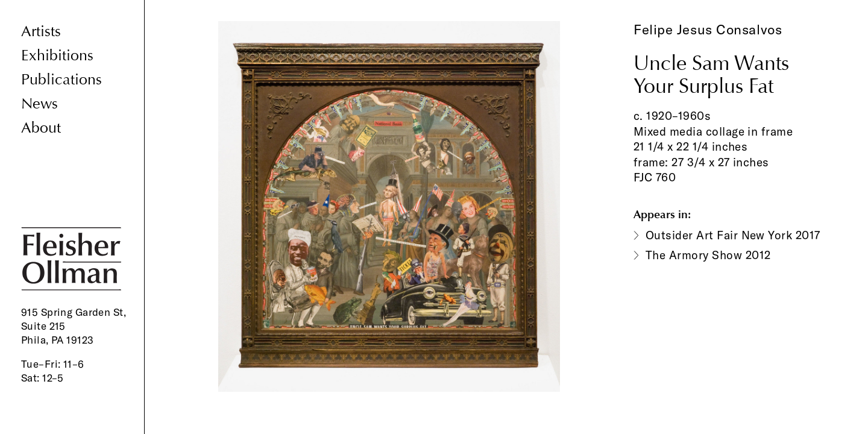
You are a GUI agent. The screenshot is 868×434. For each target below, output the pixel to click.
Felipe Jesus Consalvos (708, 30)
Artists (41, 32)
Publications (61, 80)
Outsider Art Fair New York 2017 (733, 235)
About (41, 128)
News (39, 104)
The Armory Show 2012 (708, 255)
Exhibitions (57, 56)
